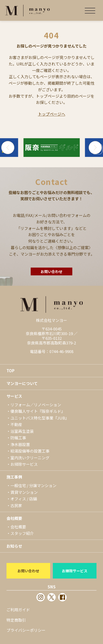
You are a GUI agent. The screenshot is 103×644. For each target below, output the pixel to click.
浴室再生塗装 (22, 431)
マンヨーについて (22, 383)
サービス (14, 396)
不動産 (16, 424)
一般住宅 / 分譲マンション (33, 485)
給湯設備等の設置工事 (30, 451)
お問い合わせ (51, 271)
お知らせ (14, 546)
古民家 (16, 505)
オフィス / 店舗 (24, 499)
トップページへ (52, 114)
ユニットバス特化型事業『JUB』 (40, 418)
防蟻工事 (18, 438)
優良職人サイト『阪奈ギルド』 (38, 411)
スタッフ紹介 (22, 533)
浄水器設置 (20, 444)
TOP (11, 371)
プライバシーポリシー (26, 630)
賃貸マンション (24, 492)
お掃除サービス (24, 464)
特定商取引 (16, 620)
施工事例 (14, 477)
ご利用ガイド (18, 610)
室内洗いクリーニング (30, 458)
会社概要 (14, 518)
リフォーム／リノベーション (36, 405)
